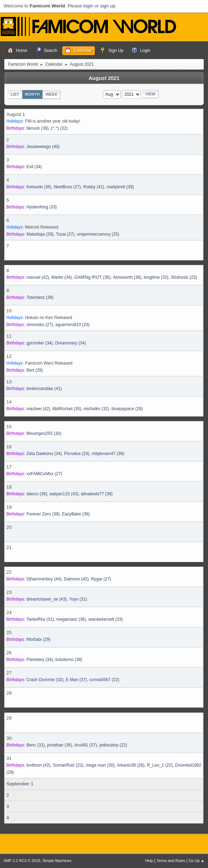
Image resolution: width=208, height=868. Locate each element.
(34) (34, 167)
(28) (127, 409)
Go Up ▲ (197, 861)
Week (51, 94)
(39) (38, 128)
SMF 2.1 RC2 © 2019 (22, 861)
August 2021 (104, 78)
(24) (77, 454)
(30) (44, 433)
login (88, 6)
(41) (94, 187)
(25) (98, 234)
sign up (108, 6)
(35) (67, 409)
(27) (67, 187)
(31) (78, 599)
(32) (59, 128)
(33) (42, 207)
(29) (40, 234)
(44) (44, 579)
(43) (64, 494)
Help (149, 861)
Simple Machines (57, 861)
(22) (105, 680)
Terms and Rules (171, 861)
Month (33, 94)
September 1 (20, 784)
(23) (184, 277)
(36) (39, 187)
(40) (43, 147)
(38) (127, 277)
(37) (65, 234)
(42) (38, 277)
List (15, 94)
